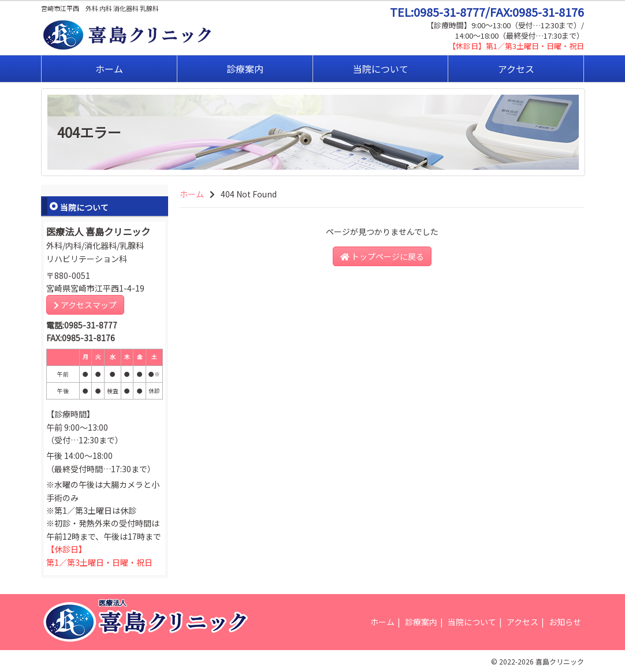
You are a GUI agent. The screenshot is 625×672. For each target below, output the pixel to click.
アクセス (516, 69)
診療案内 (245, 69)
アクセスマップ (85, 305)
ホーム (109, 69)
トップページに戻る (382, 256)
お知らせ (565, 622)
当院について (381, 69)
